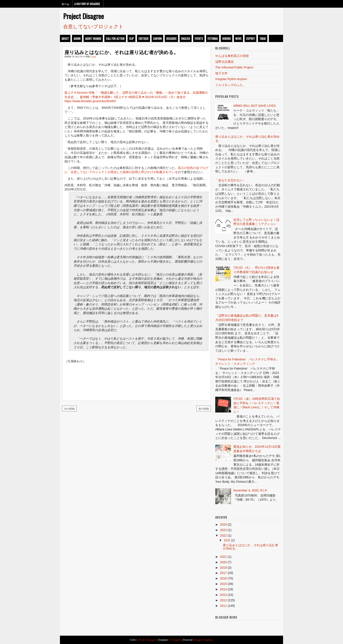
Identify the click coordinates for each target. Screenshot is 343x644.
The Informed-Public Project (234, 67)
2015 (223, 584)
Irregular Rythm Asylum (231, 79)
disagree (171, 39)
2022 (223, 535)
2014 (223, 589)
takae (263, 39)
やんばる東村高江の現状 (232, 56)
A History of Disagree (87, 4)
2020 (223, 562)
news (238, 39)
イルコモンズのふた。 (231, 85)
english (186, 39)
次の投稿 (69, 408)
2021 (223, 557)
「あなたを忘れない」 (231, 180)
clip (131, 39)
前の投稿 (204, 408)
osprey (250, 39)
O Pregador (175, 640)
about (65, 39)
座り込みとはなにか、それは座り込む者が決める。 (122, 52)
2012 (223, 600)
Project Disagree (84, 16)
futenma (213, 39)
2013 (223, 595)
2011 (223, 606)
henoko (227, 39)
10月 (227, 540)
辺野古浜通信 (224, 62)
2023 (223, 530)
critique (143, 39)
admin (77, 39)
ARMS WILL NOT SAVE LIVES (255, 106)
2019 (223, 568)
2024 (223, 525)
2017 (223, 573)
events (199, 39)
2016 (223, 578)
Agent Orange (93, 39)
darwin (157, 39)
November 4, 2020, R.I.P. (250, 490)
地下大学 (221, 73)
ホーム (65, 4)
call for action (115, 39)
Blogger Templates (204, 640)
